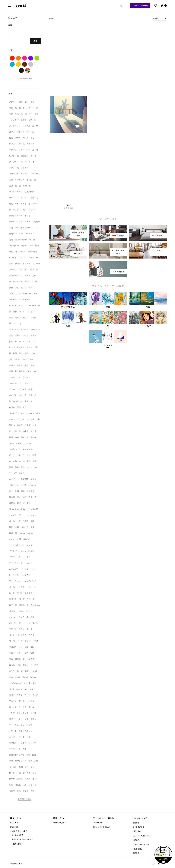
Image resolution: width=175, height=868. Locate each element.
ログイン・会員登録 (140, 6)
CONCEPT (14, 823)
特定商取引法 (138, 849)
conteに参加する (60, 823)
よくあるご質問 (138, 827)
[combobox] (160, 18)
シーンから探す (17, 835)
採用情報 (136, 853)
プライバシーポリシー (141, 844)
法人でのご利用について (142, 836)
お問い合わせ (138, 831)
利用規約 (136, 840)
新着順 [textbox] (155, 18)
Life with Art (97, 823)
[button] (68, 307)
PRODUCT (14, 827)
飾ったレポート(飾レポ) (102, 827)
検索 (35, 41)
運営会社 (136, 823)
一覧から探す (17, 844)
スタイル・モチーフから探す (22, 839)
